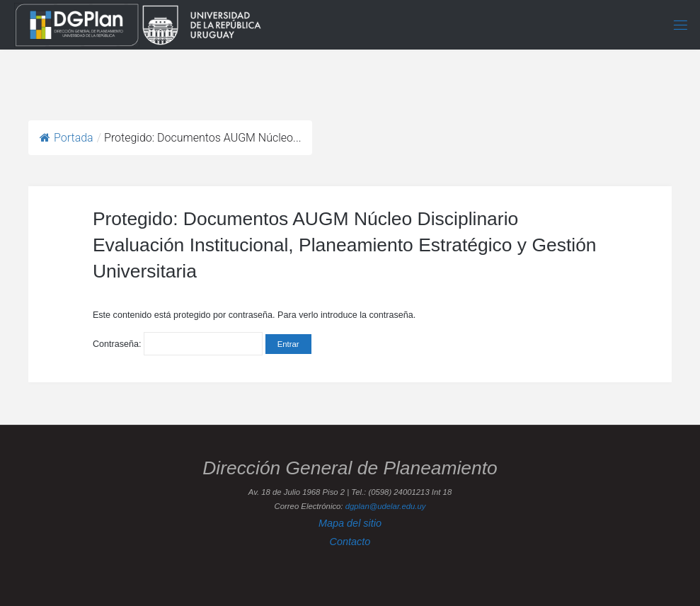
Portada (67, 138)
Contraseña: (178, 344)
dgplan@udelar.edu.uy (386, 506)
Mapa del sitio (350, 523)
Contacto (350, 542)
